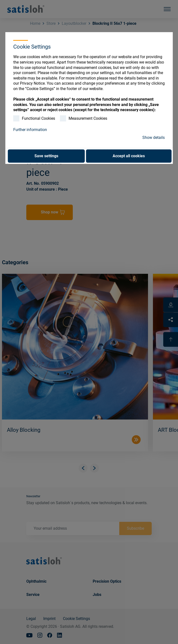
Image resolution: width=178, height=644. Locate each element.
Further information (30, 130)
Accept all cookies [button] (129, 156)
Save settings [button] (46, 156)
